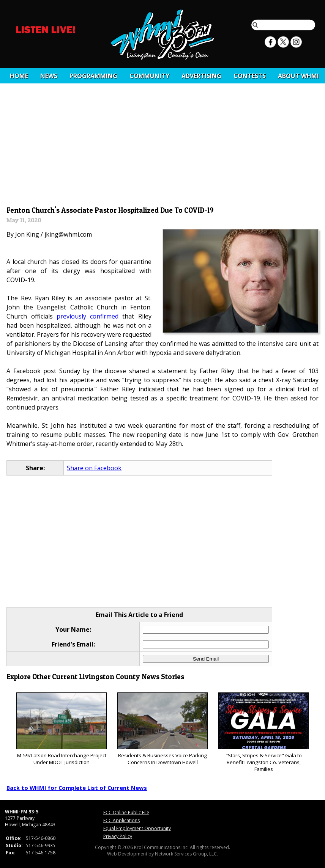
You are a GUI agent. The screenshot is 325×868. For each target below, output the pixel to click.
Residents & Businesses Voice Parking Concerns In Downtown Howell (162, 729)
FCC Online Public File (126, 812)
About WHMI (298, 76)
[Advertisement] (163, 147)
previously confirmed (88, 316)
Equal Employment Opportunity (137, 828)
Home (19, 76)
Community (149, 76)
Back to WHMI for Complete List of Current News (77, 788)
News (49, 76)
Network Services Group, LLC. (186, 854)
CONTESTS (250, 76)
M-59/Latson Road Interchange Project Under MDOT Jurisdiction (61, 729)
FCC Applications (121, 820)
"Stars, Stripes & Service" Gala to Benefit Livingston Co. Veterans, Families (263, 732)
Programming (93, 76)
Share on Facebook (94, 468)
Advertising (201, 76)
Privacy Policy (118, 836)
